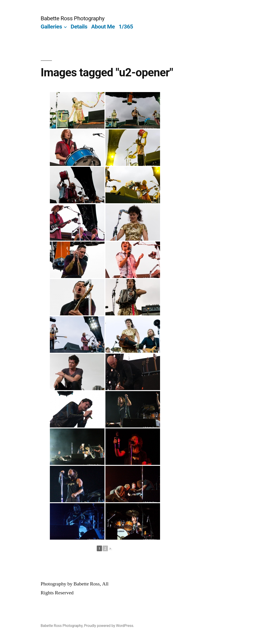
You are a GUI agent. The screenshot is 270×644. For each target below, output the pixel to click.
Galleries (51, 27)
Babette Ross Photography (73, 18)
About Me (103, 27)
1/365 (126, 27)
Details (79, 27)
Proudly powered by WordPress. (109, 626)
